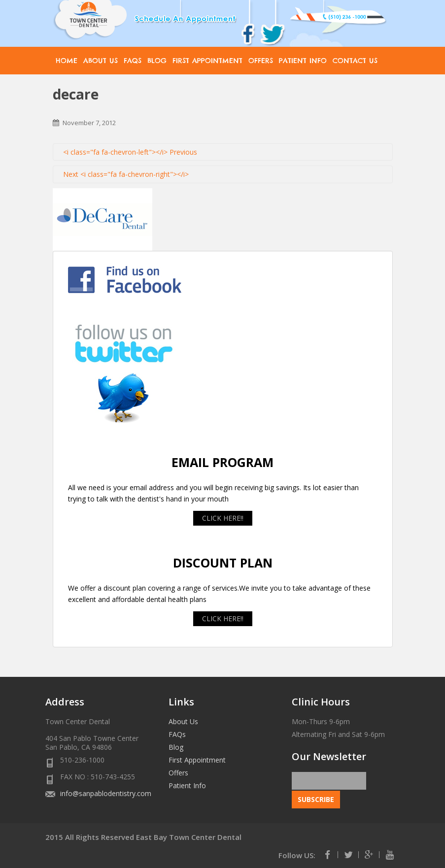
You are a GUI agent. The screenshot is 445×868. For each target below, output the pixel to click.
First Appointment (207, 61)
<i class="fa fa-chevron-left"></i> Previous (130, 152)
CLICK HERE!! (223, 518)
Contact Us (355, 61)
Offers (261, 61)
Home (67, 61)
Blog (157, 61)
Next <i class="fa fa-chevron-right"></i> (126, 174)
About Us (101, 61)
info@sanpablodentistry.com (106, 793)
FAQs (133, 61)
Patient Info (303, 61)
